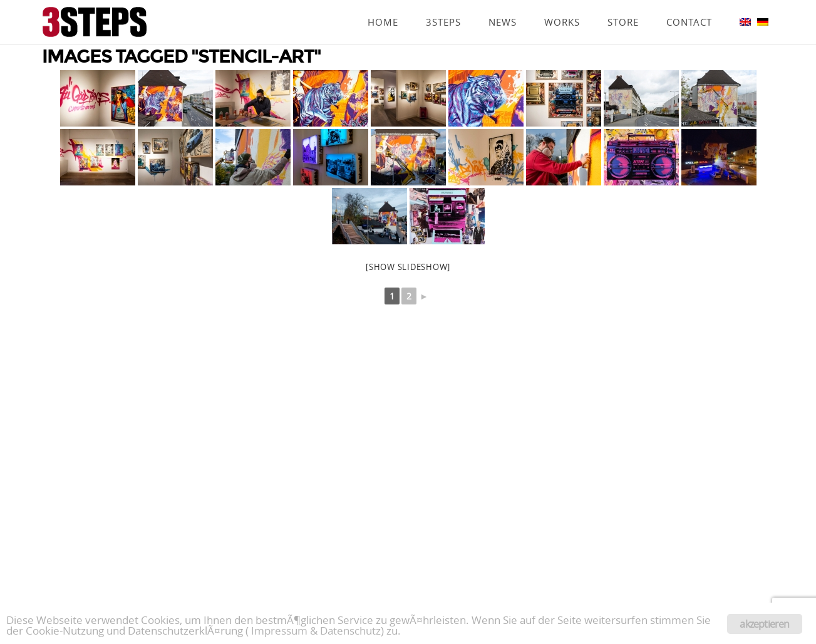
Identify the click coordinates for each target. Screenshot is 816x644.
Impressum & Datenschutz (316, 631)
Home (383, 4)
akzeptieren (764, 624)
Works (562, 4)
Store (623, 4)
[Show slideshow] (408, 267)
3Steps (443, 4)
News (503, 4)
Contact (689, 4)
